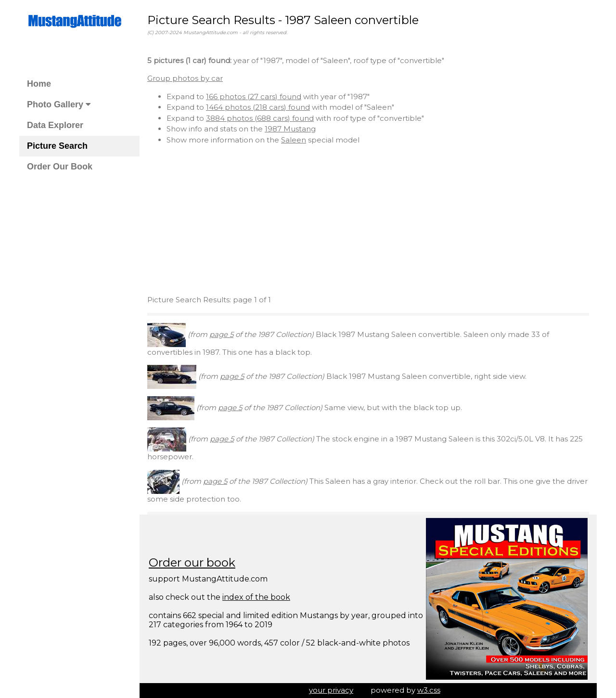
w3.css (429, 690)
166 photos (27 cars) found (254, 97)
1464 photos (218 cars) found (258, 107)
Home (39, 84)
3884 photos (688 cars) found (260, 118)
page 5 (221, 334)
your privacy (331, 690)
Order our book (192, 562)
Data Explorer (55, 125)
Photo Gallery (59, 104)
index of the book (256, 597)
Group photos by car (185, 78)
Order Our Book (60, 167)
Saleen (294, 140)
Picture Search (57, 146)
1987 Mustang (290, 129)
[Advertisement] (368, 220)
